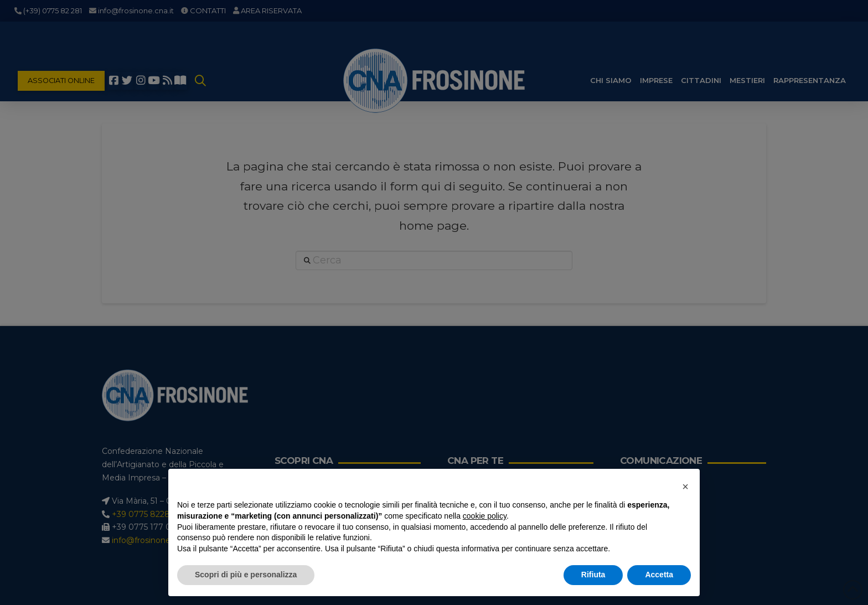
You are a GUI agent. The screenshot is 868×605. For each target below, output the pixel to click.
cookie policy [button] (485, 516)
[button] (685, 487)
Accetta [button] (659, 575)
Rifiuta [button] (593, 575)
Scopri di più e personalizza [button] (246, 575)
